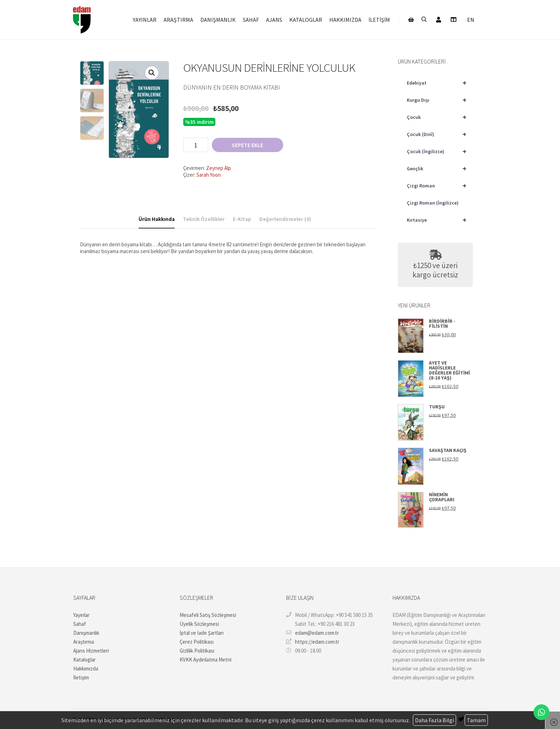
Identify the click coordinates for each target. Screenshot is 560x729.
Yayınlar (81, 615)
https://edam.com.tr (313, 642)
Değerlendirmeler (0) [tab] (285, 219)
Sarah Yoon (209, 175)
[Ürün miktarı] (196, 145)
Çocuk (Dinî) (440, 134)
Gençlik (440, 169)
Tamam (476, 720)
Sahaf (80, 624)
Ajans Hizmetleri (91, 651)
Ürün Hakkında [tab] (157, 219)
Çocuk (440, 117)
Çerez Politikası (197, 642)
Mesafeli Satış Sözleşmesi (208, 615)
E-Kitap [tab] (242, 219)
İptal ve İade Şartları (202, 633)
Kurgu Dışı (440, 100)
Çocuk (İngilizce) (440, 151)
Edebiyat (440, 83)
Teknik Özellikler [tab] (204, 219)
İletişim (81, 677)
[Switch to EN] (471, 21)
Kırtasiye (440, 220)
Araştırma (84, 642)
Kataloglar (84, 660)
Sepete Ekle (247, 145)
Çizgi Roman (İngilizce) (433, 203)
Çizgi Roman (440, 186)
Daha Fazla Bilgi (434, 720)
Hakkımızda (86, 668)
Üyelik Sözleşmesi (199, 624)
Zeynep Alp (219, 168)
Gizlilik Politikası (197, 651)
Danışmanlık (86, 633)
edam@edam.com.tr (312, 633)
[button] (152, 73)
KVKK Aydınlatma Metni (206, 660)
